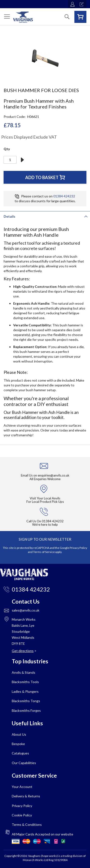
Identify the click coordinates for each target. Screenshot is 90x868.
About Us (19, 734)
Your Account (22, 787)
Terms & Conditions (27, 824)
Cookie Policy (22, 815)
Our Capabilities (24, 763)
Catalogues (20, 753)
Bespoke (18, 744)
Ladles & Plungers (25, 691)
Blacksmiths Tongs (26, 701)
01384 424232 (64, 196)
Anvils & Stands (24, 672)
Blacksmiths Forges (26, 710)
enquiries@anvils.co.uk (54, 475)
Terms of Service (44, 552)
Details (9, 216)
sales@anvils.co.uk (26, 610)
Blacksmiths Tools (25, 682)
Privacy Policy (78, 548)
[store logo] (23, 17)
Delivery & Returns (26, 796)
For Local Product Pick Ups (45, 502)
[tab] (45, 216)
